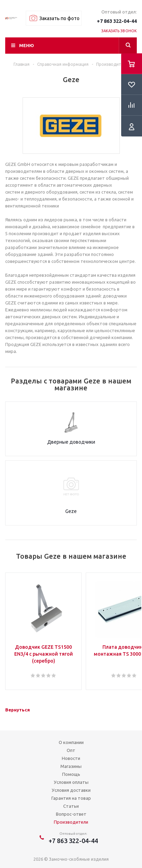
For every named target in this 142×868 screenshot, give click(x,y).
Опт (71, 750)
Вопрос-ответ (71, 814)
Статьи (71, 806)
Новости (71, 758)
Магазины (71, 766)
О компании (71, 742)
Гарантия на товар (71, 798)
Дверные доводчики (71, 442)
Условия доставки (71, 790)
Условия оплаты (71, 782)
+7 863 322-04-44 (117, 21)
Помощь (71, 774)
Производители (71, 822)
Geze (71, 511)
